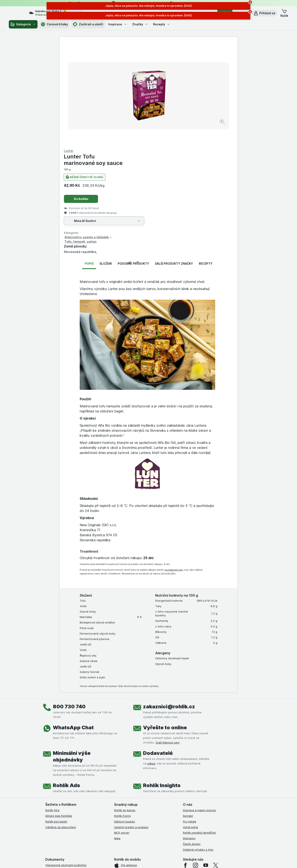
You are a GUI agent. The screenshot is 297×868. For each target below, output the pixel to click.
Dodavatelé (158, 652)
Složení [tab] (106, 163)
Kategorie (23, 24)
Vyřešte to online (165, 627)
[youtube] (206, 764)
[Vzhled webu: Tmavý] (168, 860)
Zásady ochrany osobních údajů (66, 792)
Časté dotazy (192, 743)
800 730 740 (69, 606)
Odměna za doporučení (61, 726)
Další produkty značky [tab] (174, 163)
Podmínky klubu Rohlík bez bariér (67, 787)
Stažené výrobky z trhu (198, 749)
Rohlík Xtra (52, 709)
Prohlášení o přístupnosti (62, 815)
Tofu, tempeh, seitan (169, 141)
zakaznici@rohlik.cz (169, 606)
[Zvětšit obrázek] (134, 109)
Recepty (162, 24)
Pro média (190, 721)
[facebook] (185, 764)
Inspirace (118, 24)
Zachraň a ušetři (88, 24)
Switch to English (155, 842)
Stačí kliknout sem (167, 642)
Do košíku (170, 98)
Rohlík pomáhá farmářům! (199, 732)
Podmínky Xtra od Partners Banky (67, 776)
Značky (140, 24)
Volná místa (190, 726)
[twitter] (216, 764)
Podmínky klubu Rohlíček (61, 781)
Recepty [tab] (206, 163)
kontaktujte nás (174, 469)
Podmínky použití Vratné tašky (65, 798)
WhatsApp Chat (73, 627)
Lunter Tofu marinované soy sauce (182, 59)
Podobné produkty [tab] (133, 163)
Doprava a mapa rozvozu (199, 709)
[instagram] (195, 764)
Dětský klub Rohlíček (59, 715)
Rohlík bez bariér (56, 721)
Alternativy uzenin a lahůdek (176, 136)
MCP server (122, 732)
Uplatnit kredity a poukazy (131, 726)
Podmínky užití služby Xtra (62, 770)
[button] (264, 13)
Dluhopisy (189, 737)
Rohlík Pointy (122, 715)
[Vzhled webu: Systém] (129, 860)
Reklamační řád (55, 804)
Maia (117, 737)
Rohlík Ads (66, 685)
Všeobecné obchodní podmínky (66, 764)
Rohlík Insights (162, 685)
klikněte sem (93, 832)
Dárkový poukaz (124, 721)
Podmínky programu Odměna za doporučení (74, 809)
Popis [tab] (89, 163)
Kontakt (188, 715)
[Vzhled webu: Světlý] (149, 860)
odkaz (151, 663)
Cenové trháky (54, 24)
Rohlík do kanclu (125, 709)
